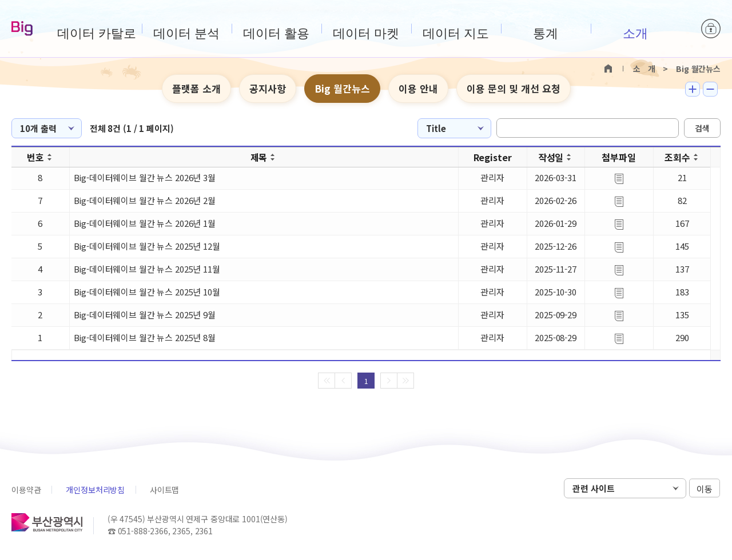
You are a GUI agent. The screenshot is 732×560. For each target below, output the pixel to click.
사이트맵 (164, 490)
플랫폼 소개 (196, 88)
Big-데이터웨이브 (22, 29)
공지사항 (268, 88)
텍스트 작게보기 (710, 89)
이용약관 (26, 490)
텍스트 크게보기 (693, 89)
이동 (705, 489)
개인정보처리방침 (95, 490)
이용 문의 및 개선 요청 (514, 88)
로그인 (711, 29)
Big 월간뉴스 (342, 88)
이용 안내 (418, 88)
